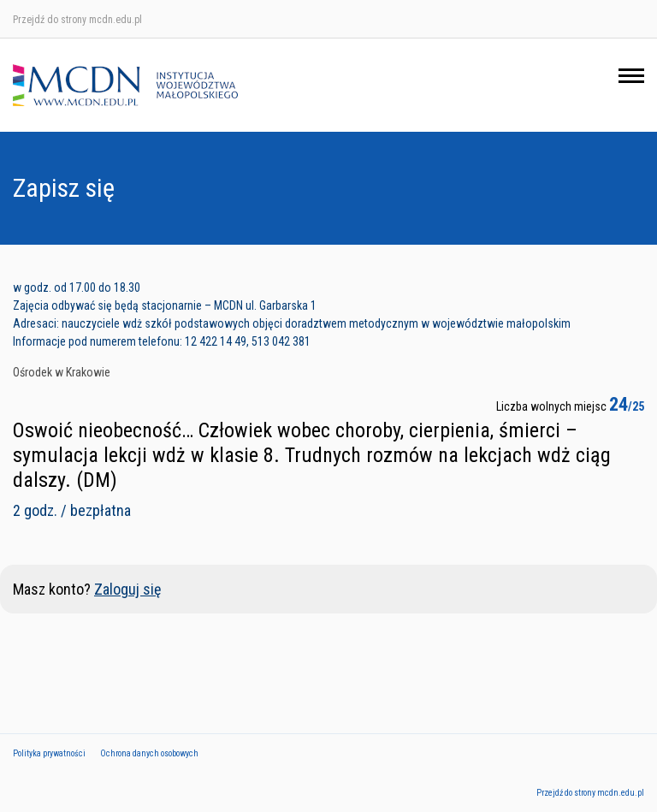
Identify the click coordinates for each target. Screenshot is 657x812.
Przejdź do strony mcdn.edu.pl (77, 20)
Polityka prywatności (49, 753)
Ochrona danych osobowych (149, 753)
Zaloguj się (127, 589)
